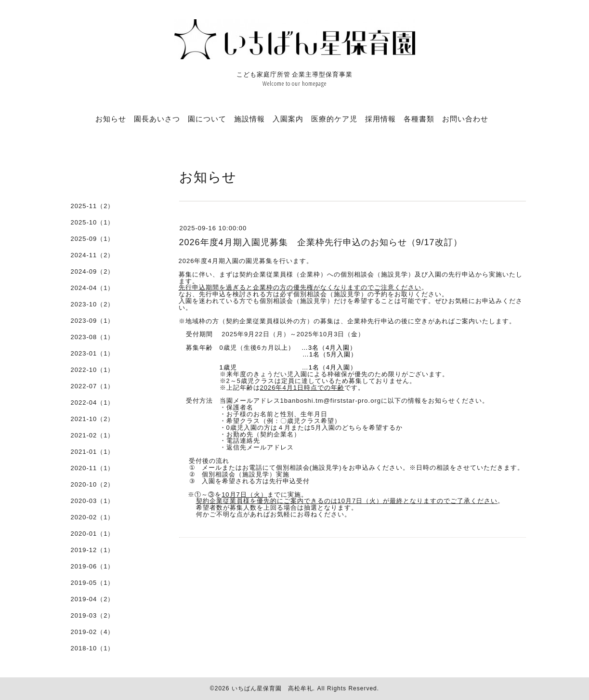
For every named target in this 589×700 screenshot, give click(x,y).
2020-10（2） (93, 484)
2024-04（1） (93, 288)
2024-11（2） (93, 255)
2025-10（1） (93, 222)
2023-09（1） (93, 321)
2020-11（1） (93, 468)
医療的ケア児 (334, 119)
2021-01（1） (93, 452)
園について (207, 119)
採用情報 (380, 119)
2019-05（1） (93, 583)
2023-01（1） (93, 353)
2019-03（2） (93, 615)
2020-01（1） (93, 534)
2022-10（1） (93, 370)
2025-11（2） (93, 206)
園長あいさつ (157, 119)
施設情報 (249, 119)
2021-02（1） (93, 435)
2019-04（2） (93, 599)
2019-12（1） (93, 550)
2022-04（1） (93, 403)
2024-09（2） (93, 271)
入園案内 (288, 119)
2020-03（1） (93, 501)
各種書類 (419, 119)
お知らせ (111, 119)
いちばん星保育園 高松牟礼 (272, 688)
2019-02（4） (93, 632)
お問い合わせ (465, 119)
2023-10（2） (93, 304)
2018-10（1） (93, 648)
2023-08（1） (93, 337)
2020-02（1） (93, 517)
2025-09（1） (93, 239)
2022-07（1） (93, 386)
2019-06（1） (93, 566)
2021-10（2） (93, 419)
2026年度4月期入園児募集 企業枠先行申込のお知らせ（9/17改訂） (321, 242)
